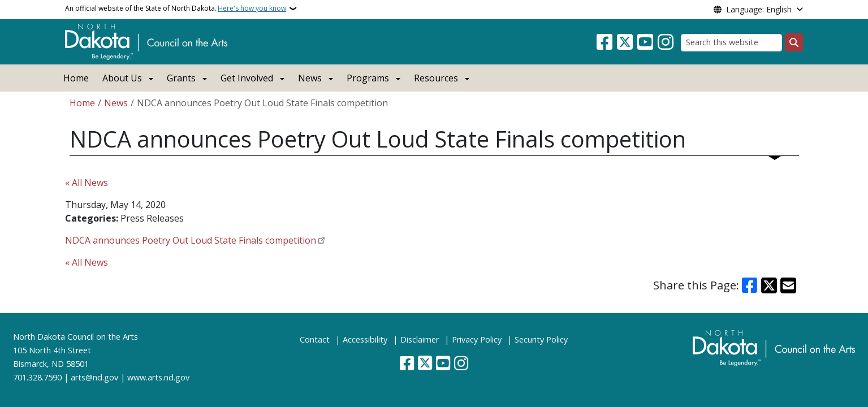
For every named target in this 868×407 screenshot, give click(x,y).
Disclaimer (420, 339)
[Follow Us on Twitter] (625, 42)
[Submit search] (794, 42)
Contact (315, 339)
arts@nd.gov (94, 377)
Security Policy (541, 339)
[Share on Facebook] (749, 285)
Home (76, 78)
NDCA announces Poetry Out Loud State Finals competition (191, 240)
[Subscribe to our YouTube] (645, 42)
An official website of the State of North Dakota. (176, 8)
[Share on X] (769, 285)
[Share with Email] (788, 285)
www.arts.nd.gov (158, 377)
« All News (87, 183)
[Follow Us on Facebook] (604, 42)
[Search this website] (731, 43)
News (116, 103)
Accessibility (365, 339)
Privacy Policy (477, 339)
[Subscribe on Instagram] (666, 42)
